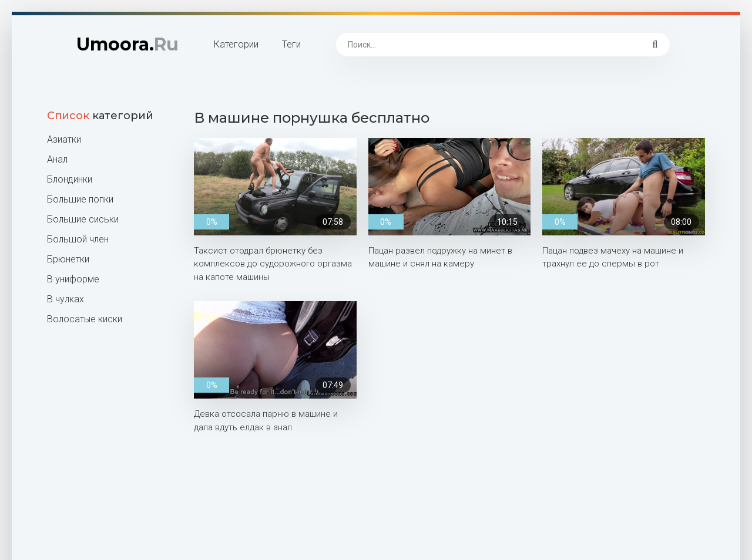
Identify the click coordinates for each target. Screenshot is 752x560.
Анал (57, 159)
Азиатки (64, 139)
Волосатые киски (85, 319)
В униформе (73, 279)
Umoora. (127, 44)
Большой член (78, 239)
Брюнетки (68, 259)
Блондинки (70, 179)
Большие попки (80, 199)
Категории (236, 44)
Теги (291, 44)
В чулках (66, 299)
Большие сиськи (83, 219)
